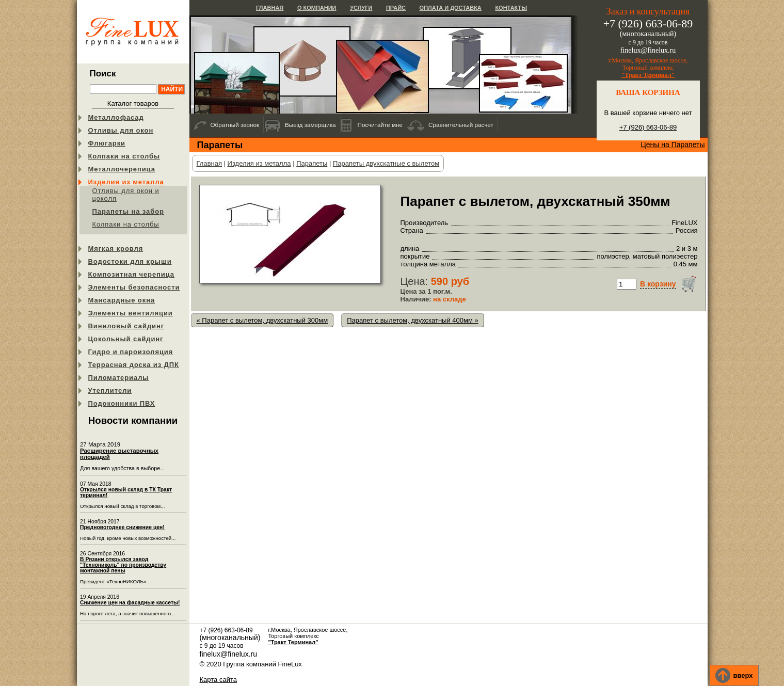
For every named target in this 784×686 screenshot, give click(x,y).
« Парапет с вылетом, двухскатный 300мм (262, 320)
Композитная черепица (131, 274)
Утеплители (110, 390)
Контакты (511, 8)
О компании (317, 8)
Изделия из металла (126, 182)
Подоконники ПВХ (122, 403)
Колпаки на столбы (124, 156)
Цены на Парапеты (673, 145)
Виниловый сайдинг (126, 326)
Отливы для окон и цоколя (126, 195)
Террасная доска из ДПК (134, 365)
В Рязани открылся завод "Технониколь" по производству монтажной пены (123, 565)
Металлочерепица (122, 169)
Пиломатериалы (119, 378)
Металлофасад (116, 117)
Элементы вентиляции (131, 313)
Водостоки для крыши (130, 261)
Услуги (361, 8)
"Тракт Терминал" (648, 75)
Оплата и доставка (451, 8)
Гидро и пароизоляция (131, 352)
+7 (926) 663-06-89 (648, 127)
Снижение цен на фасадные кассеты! (130, 603)
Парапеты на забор (128, 211)
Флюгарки (107, 143)
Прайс (396, 8)
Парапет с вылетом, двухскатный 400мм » (413, 320)
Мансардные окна (122, 300)
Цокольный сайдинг (126, 339)
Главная (270, 8)
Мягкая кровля (116, 249)
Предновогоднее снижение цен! (122, 527)
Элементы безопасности (134, 287)
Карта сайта (218, 680)
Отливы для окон (121, 130)
